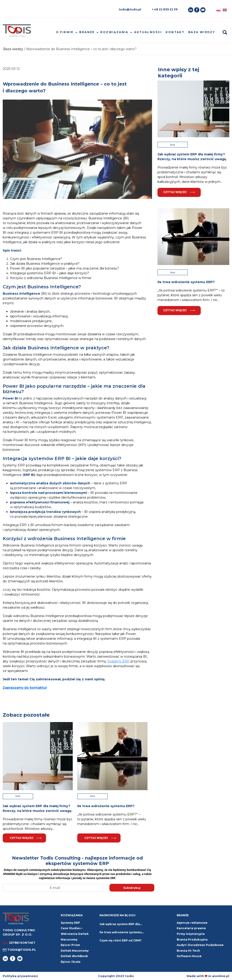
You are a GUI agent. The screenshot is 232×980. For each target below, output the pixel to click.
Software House (189, 956)
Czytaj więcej (26, 838)
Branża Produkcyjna (192, 940)
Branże (87, 32)
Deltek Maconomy (75, 951)
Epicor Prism (70, 945)
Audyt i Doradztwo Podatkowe (200, 945)
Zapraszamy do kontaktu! (25, 688)
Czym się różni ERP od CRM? (121, 940)
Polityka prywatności (20, 976)
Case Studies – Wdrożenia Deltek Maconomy (75, 934)
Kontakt (175, 32)
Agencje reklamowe (192, 923)
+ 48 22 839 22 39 (165, 9)
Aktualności (148, 32)
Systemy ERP (118, 661)
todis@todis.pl (130, 9)
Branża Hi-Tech (188, 951)
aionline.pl (221, 976)
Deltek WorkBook (74, 956)
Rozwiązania (114, 32)
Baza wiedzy (202, 32)
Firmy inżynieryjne (191, 934)
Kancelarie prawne (191, 928)
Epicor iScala (71, 962)
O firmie (65, 32)
